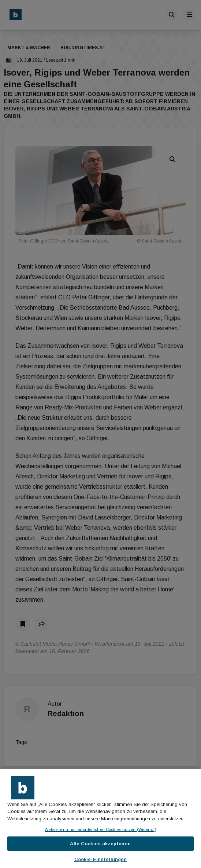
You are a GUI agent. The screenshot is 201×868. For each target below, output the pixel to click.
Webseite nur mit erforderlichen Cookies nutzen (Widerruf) (100, 829)
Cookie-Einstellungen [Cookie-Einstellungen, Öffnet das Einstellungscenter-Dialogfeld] (101, 859)
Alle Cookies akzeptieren (100, 844)
